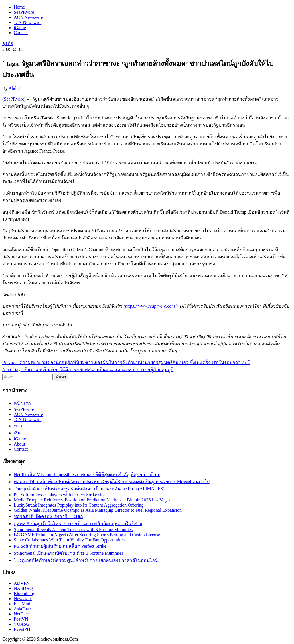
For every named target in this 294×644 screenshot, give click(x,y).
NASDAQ (23, 588)
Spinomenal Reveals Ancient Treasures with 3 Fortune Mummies (73, 530)
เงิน (17, 433)
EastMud (22, 604)
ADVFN (22, 583)
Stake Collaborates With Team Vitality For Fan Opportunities (70, 540)
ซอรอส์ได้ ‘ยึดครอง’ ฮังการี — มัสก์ (48, 516)
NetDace (22, 614)
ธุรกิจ (8, 43)
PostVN (21, 619)
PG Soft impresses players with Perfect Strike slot (59, 495)
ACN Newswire (28, 17)
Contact (21, 33)
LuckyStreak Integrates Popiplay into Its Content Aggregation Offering (79, 505)
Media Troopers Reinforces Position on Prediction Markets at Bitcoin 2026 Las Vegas (92, 500)
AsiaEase (22, 609)
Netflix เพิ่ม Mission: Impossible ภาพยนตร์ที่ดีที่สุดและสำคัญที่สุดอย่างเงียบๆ (88, 475)
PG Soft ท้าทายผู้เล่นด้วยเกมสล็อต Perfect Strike (60, 546)
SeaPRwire (24, 12)
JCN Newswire (28, 22)
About (19, 444)
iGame (20, 28)
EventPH (22, 629)
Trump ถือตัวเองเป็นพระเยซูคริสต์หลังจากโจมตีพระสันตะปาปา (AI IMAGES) (89, 489)
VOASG (22, 624)
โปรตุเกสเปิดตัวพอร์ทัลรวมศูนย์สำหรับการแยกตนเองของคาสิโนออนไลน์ (86, 560)
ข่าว (18, 426)
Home (19, 7)
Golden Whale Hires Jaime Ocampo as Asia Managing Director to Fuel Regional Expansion (98, 510)
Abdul (14, 88)
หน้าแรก (22, 403)
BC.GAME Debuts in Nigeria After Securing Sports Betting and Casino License (87, 535)
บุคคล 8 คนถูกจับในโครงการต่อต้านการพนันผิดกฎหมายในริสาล (78, 524)
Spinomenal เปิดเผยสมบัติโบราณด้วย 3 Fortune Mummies (68, 553)
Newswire (23, 599)
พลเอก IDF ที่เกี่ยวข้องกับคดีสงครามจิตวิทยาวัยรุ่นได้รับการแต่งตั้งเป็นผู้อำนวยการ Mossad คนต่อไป (112, 482)
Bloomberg (24, 593)
